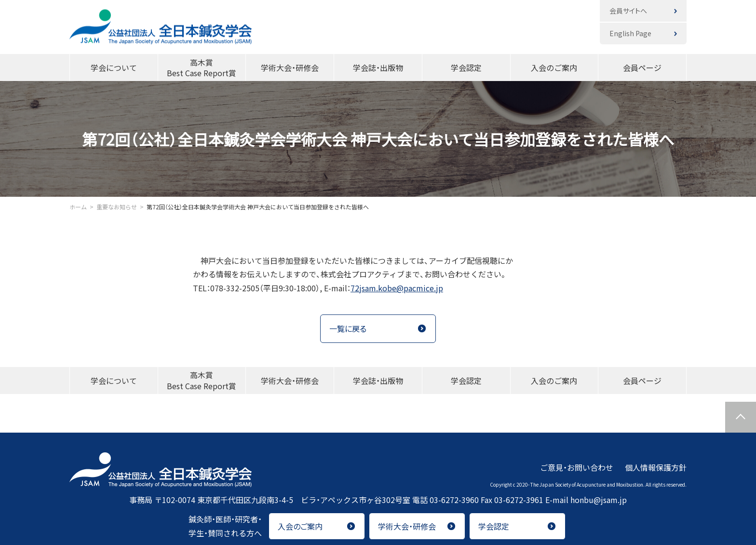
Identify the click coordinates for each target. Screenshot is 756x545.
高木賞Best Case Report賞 (202, 68)
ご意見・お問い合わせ (577, 467)
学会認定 (466, 68)
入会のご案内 (554, 68)
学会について (114, 68)
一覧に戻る (348, 328)
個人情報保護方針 (656, 467)
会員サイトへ (628, 11)
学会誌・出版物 (378, 68)
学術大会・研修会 (290, 68)
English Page (630, 33)
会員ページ (642, 68)
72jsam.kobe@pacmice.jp (397, 288)
